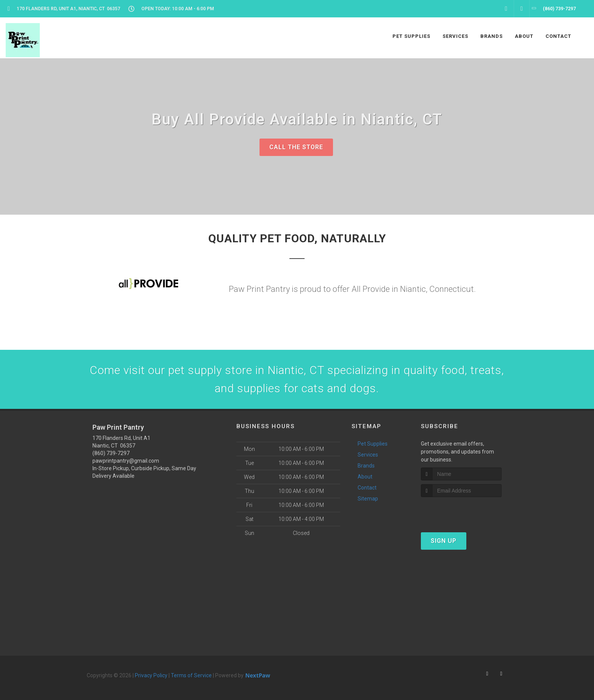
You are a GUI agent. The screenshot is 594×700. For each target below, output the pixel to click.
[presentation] (461, 511)
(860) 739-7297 (111, 453)
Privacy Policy (151, 675)
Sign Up (444, 541)
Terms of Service (191, 675)
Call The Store (296, 147)
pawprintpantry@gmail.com (126, 461)
